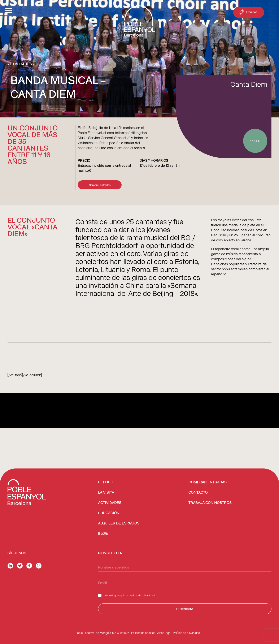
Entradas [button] (247, 13)
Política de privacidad (186, 633)
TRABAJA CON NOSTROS (210, 503)
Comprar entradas (100, 185)
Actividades (20, 64)
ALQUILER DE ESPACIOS (119, 523)
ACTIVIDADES (110, 503)
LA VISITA (106, 493)
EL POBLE (106, 482)
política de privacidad (142, 595)
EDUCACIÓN (109, 513)
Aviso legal (164, 633)
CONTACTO (198, 493)
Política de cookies (143, 633)
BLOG (103, 534)
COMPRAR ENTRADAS (208, 482)
